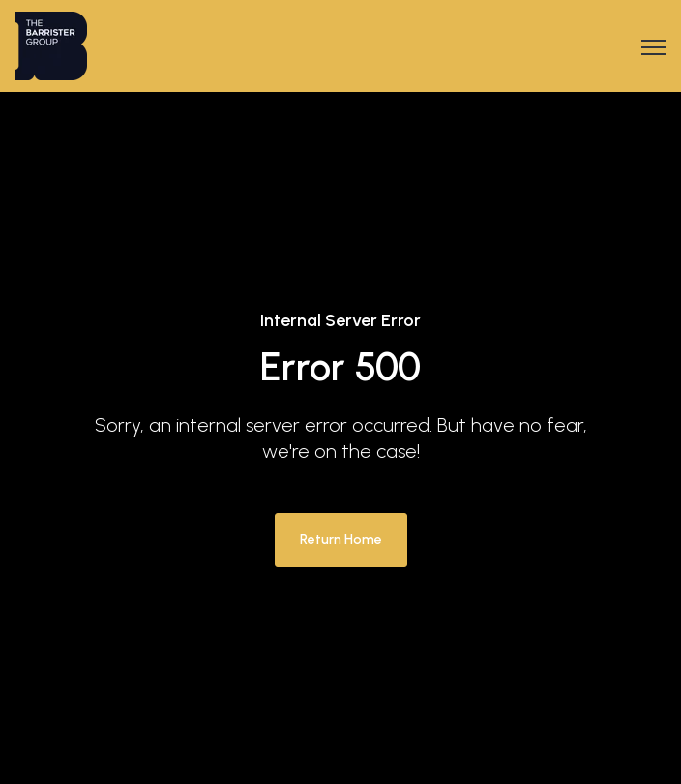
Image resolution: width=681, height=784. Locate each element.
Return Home (341, 540)
